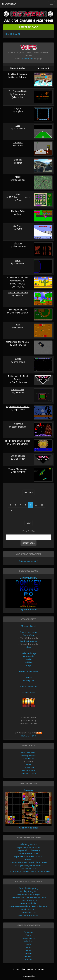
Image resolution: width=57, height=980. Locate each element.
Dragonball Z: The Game (29, 850)
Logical (18, 108)
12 (11, 510)
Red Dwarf (18, 424)
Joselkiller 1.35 (28, 912)
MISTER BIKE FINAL (28, 915)
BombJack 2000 (28, 909)
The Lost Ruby (18, 211)
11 (42, 505)
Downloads (28, 656)
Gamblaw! (18, 143)
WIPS (29, 765)
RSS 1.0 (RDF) (28, 736)
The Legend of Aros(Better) (18, 441)
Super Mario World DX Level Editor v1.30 (29, 906)
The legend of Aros (18, 310)
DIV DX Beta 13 (13, 34)
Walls (29, 944)
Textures (28, 953)
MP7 (18, 126)
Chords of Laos (18, 456)
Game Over (28, 635)
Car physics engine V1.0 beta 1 (28, 865)
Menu (18, 260)
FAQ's (29, 665)
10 (22, 59)
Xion (18, 194)
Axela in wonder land (18, 293)
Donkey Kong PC (28, 891)
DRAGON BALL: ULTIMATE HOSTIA (28, 897)
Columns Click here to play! (29, 809)
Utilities (28, 662)
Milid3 (18, 177)
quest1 (18, 359)
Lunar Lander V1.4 (29, 900)
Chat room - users (28, 632)
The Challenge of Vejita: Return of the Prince (28, 872)
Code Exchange (29, 653)
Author (22, 68)
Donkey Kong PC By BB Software (29, 594)
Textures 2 (28, 956)
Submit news (28, 693)
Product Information (28, 672)
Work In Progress (29, 641)
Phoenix (28, 859)
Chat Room (28, 759)
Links (28, 647)
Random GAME (28, 774)
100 (31, 59)
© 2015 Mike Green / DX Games (29, 969)
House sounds (29, 938)
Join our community (28, 561)
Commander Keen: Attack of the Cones (28, 862)
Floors (28, 947)
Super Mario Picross (28, 853)
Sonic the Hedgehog (28, 888)
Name (13, 68)
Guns (28, 935)
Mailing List (28, 681)
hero (18, 325)
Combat (18, 160)
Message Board (28, 626)
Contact (28, 678)
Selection (29, 932)
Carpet (28, 959)
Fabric (28, 950)
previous (28, 492)
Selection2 (28, 941)
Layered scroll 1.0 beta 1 (18, 407)
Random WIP (28, 771)
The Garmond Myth (18, 91)
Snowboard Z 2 (28, 869)
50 (28, 59)
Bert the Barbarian (29, 903)
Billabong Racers (29, 844)
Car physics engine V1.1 (18, 342)
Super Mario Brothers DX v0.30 (28, 856)
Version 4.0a (29, 976)
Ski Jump (18, 226)
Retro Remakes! (28, 752)
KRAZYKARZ (18, 389)
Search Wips (28, 543)
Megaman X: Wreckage (28, 894)
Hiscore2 (18, 243)
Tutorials (28, 659)
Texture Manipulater (18, 469)
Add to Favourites (29, 687)
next (28, 523)
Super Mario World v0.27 (28, 847)
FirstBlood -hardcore (18, 74)
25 (25, 59)
